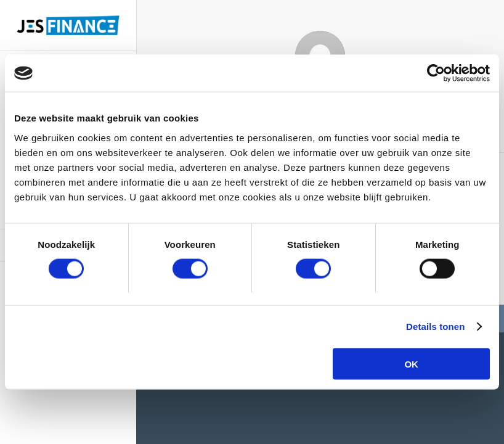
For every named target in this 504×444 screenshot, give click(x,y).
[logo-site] (68, 25)
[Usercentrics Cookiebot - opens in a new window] (436, 73)
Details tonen (435, 327)
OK (411, 364)
